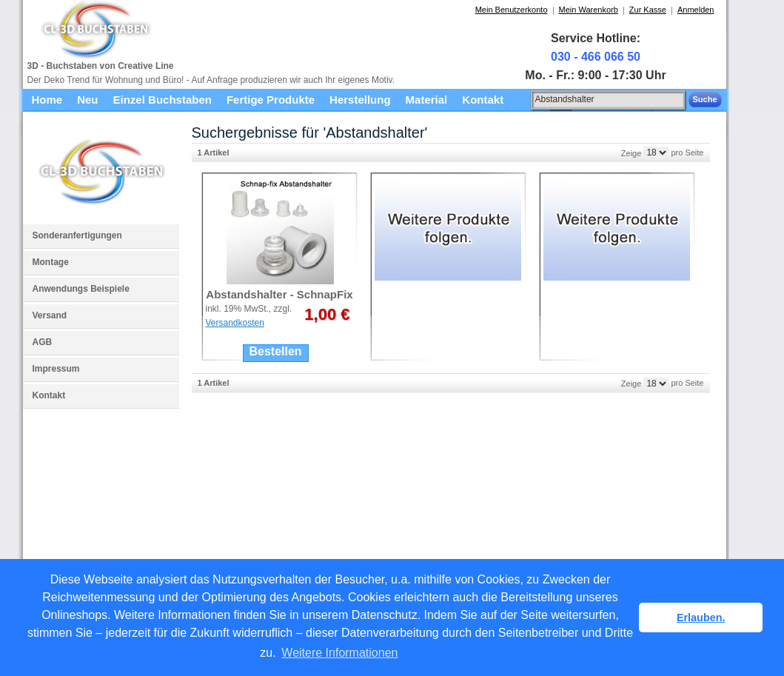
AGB (43, 342)
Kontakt (49, 395)
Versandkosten (235, 323)
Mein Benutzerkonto (512, 10)
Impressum (56, 369)
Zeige (631, 153)
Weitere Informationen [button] (339, 653)
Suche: (523, 97)
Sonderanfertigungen (77, 235)
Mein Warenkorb (589, 10)
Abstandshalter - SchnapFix (279, 294)
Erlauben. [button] (701, 618)
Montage (51, 262)
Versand (50, 315)
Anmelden (696, 10)
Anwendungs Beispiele (81, 289)
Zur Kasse (648, 10)
